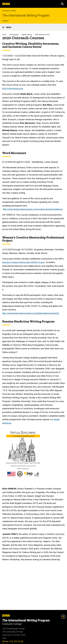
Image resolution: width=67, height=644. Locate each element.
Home (4, 35)
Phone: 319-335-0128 (13, 641)
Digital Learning (27, 35)
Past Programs (14, 35)
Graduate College (9, 11)
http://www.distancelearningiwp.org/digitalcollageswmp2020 (31, 313)
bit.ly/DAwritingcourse (13, 89)
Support (5, 21)
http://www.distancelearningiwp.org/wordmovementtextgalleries (33, 209)
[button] (62, 4)
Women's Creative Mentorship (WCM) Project (23, 262)
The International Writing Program (26, 16)
